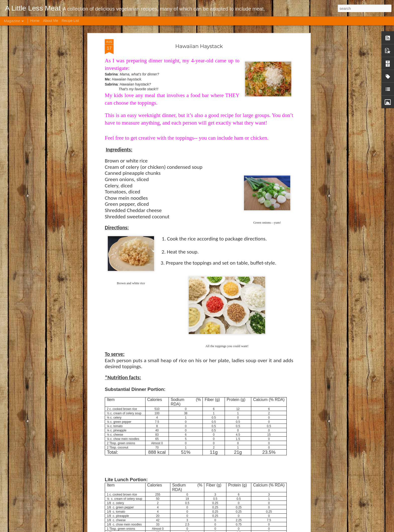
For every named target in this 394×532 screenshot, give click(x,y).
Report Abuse (245, 529)
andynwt (203, 529)
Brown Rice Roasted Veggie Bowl (180, 355)
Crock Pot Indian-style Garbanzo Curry (185, 469)
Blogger (230, 529)
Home (35, 21)
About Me (51, 21)
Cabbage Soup (161, 412)
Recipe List (70, 21)
